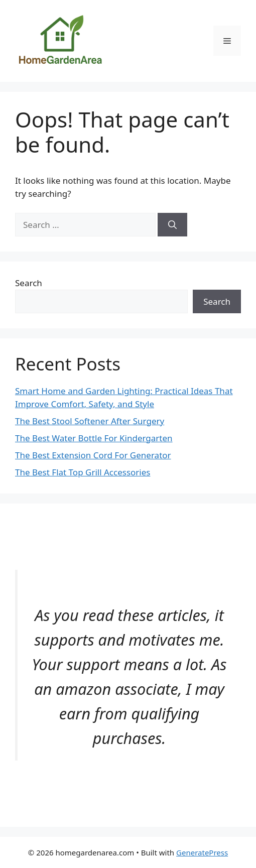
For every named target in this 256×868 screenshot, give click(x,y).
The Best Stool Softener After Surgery (90, 421)
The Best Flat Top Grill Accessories (83, 472)
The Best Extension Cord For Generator (93, 455)
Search (29, 283)
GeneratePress (202, 852)
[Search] (172, 225)
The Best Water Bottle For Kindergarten (94, 438)
